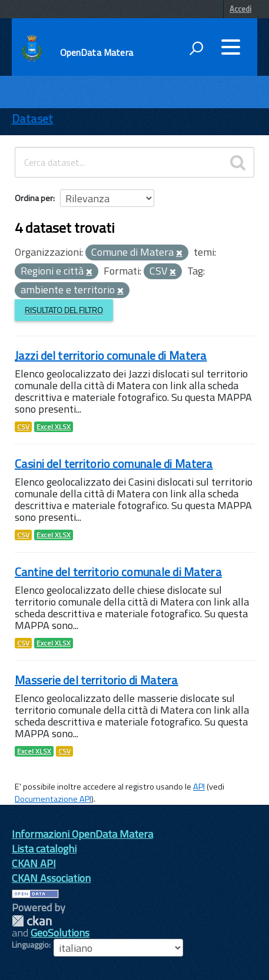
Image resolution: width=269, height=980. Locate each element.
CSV (23, 427)
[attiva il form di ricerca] (196, 48)
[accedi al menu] (231, 47)
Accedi (240, 9)
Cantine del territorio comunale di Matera (118, 572)
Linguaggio (30, 945)
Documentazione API (53, 799)
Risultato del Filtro (64, 310)
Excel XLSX (54, 427)
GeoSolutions (60, 933)
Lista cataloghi (44, 849)
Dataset (32, 118)
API (199, 787)
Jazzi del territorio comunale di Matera (111, 355)
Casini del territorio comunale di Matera (114, 464)
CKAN (32, 921)
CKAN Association (51, 878)
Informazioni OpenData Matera (82, 834)
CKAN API (34, 863)
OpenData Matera (97, 52)
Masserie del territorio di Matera (97, 680)
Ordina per (34, 198)
